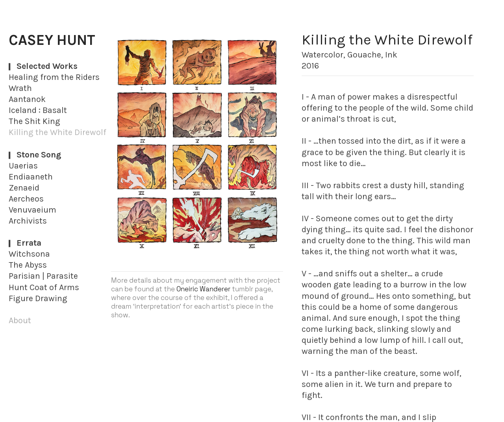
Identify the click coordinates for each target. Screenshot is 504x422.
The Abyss (28, 265)
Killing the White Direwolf (57, 132)
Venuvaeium (32, 210)
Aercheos (26, 199)
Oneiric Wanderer (203, 289)
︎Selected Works (43, 66)
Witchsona (29, 254)
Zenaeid (24, 188)
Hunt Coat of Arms (44, 287)
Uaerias (23, 166)
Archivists (28, 221)
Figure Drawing (38, 298)
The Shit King (34, 121)
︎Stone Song (35, 155)
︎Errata (25, 243)
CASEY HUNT (52, 40)
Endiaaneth (31, 177)
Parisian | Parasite (43, 276)
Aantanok (27, 99)
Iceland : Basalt (38, 110)
